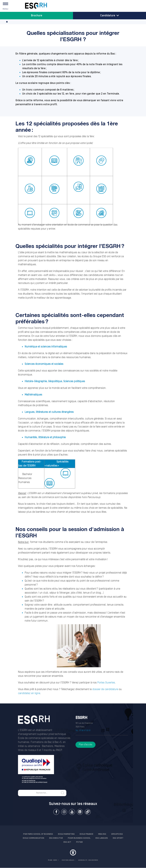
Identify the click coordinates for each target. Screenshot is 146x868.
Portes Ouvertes (106, 683)
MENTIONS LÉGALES (68, 860)
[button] (73, 853)
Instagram (64, 812)
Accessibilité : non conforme (88, 860)
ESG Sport (118, 838)
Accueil (7, 22)
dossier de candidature (105, 689)
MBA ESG (102, 834)
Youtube (72, 812)
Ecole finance (86, 834)
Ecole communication (33, 838)
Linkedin (80, 812)
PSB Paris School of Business (38, 834)
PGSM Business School (79, 838)
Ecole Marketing (66, 834)
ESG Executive (56, 838)
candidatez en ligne (29, 693)
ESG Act (67, 842)
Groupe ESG (117, 834)
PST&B (79, 842)
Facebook (56, 812)
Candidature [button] (109, 16)
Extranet (88, 812)
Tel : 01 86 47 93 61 (83, 731)
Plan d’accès (85, 745)
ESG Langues (102, 838)
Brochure (37, 16)
